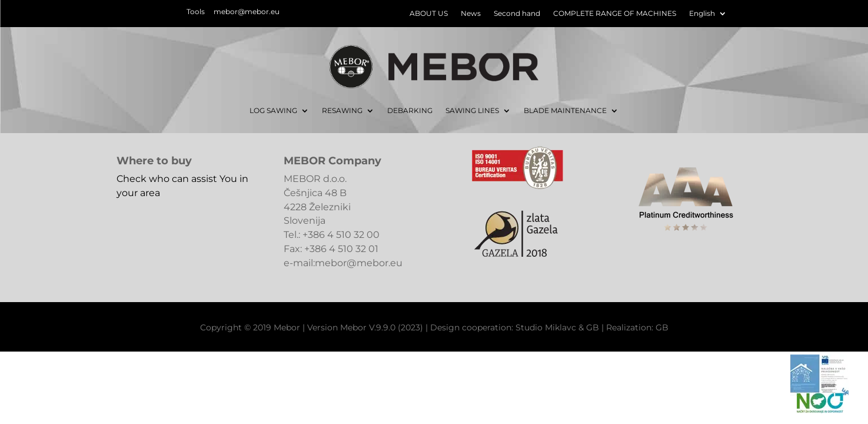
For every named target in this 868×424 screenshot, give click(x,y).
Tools (196, 11)
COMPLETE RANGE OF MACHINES (615, 14)
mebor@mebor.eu (247, 11)
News (471, 14)
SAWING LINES (472, 110)
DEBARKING (410, 110)
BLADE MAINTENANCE (565, 110)
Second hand (517, 14)
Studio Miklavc (546, 327)
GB (593, 327)
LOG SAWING (273, 110)
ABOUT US (429, 14)
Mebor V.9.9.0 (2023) (382, 327)
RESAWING (342, 110)
